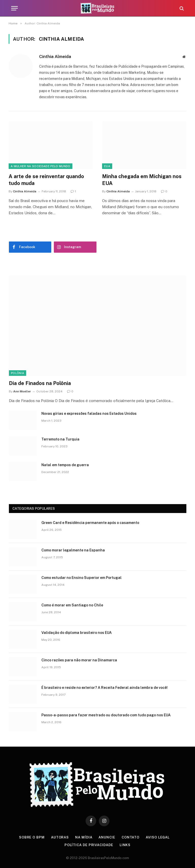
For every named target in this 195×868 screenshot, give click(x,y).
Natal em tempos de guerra (65, 465)
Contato (131, 837)
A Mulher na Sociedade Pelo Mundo (40, 166)
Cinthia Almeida (55, 56)
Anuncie (107, 837)
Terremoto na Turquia (60, 439)
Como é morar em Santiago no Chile (72, 605)
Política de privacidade (89, 845)
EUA (107, 166)
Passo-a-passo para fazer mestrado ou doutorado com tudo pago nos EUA (106, 715)
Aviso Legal (158, 837)
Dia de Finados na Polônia (40, 383)
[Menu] (14, 8)
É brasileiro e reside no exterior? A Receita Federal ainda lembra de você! (104, 688)
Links (125, 845)
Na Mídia (84, 837)
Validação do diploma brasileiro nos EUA (77, 633)
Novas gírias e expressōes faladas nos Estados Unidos (89, 414)
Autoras (60, 837)
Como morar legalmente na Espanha (73, 550)
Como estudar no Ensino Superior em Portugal (82, 578)
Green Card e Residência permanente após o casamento (90, 523)
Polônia (18, 373)
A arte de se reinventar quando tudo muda (46, 180)
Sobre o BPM (32, 837)
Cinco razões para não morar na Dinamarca (79, 660)
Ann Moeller (22, 391)
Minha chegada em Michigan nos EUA (142, 180)
